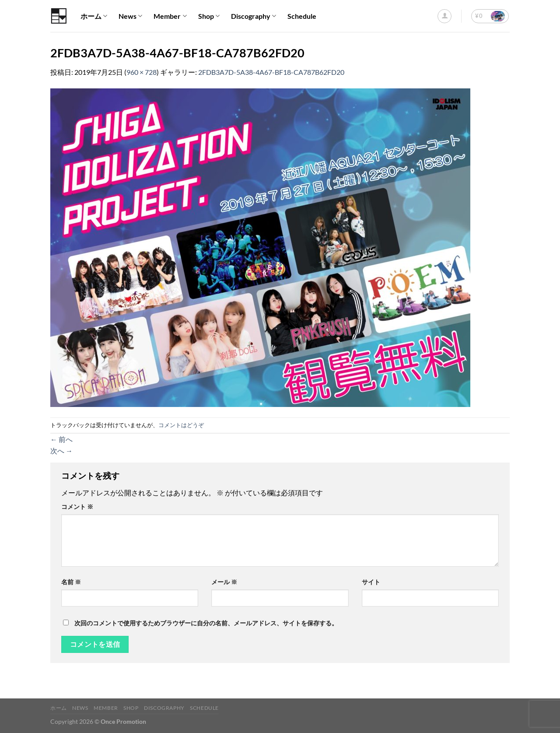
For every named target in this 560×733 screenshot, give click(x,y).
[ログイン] (444, 16)
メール (224, 582)
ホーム (94, 16)
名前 (71, 582)
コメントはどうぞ (181, 425)
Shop (209, 16)
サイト (371, 582)
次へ (61, 451)
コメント (77, 507)
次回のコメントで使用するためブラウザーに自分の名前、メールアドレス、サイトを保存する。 (206, 623)
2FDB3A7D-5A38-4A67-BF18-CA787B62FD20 (271, 72)
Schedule (302, 16)
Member (170, 16)
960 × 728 (142, 72)
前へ (61, 439)
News (130, 16)
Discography (254, 16)
